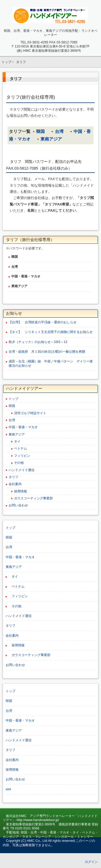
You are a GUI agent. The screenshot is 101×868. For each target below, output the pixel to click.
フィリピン (22, 456)
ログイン (91, 862)
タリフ (16, 79)
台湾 (59, 131)
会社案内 (15, 484)
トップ (13, 399)
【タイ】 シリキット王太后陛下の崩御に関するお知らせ (51, 332)
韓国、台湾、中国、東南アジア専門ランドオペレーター (50, 15)
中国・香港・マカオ (23, 427)
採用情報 (20, 491)
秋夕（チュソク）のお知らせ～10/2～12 (40, 342)
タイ (17, 441)
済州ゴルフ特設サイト (30, 413)
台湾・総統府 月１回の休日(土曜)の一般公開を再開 (47, 352)
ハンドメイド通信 (22, 470)
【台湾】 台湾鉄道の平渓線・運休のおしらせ (44, 322)
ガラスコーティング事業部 (33, 498)
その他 (19, 463)
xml (8, 789)
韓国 (40, 131)
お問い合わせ (18, 505)
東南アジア (51, 139)
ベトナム (20, 448)
